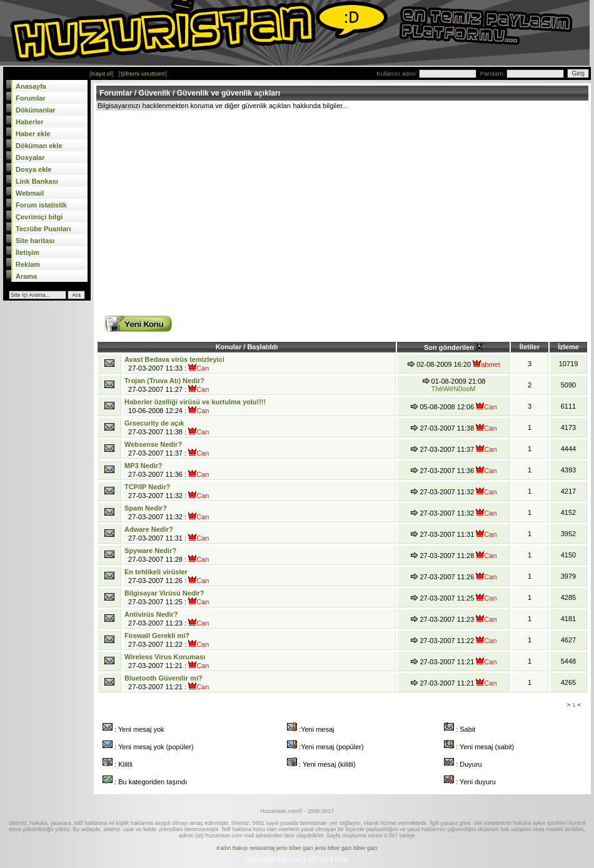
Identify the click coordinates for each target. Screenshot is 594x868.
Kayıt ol (102, 73)
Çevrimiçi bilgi (39, 217)
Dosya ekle (33, 169)
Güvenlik (155, 93)
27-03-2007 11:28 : (167, 555)
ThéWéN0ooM (454, 389)
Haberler (30, 122)
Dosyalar (30, 157)
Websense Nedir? (153, 444)
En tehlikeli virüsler (156, 572)
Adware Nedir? (149, 529)
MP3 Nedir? (143, 466)
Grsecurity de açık (154, 423)
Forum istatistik (41, 205)
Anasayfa (31, 86)
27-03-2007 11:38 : (167, 427)
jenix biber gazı (295, 848)
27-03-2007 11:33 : (174, 364)
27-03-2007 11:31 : (167, 534)
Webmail (30, 193)
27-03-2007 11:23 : (167, 619)
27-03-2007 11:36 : (167, 470)
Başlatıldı (262, 347)
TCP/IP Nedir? (147, 487)
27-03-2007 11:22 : (167, 640)
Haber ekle (33, 134)
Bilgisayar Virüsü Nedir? (164, 593)
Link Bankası (37, 181)
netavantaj (262, 848)
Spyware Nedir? (150, 551)
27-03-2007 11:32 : (167, 491)
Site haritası (35, 241)
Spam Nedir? (146, 508)
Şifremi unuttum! (143, 73)
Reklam (28, 264)
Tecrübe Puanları (43, 229)
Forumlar (31, 98)
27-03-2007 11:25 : (167, 597)
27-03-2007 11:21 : (167, 661)
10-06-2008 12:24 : (195, 406)
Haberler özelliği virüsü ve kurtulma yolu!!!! (195, 402)
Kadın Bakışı (232, 848)
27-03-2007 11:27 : (167, 385)
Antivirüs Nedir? (151, 614)
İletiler (530, 347)
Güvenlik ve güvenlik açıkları (229, 93)
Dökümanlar (36, 110)
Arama (26, 276)
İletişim (28, 252)
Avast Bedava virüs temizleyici (174, 359)
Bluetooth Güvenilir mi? (164, 678)
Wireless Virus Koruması (165, 657)
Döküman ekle (39, 146)
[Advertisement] (227, 204)
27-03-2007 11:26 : (167, 576)
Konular (230, 347)
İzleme (568, 347)
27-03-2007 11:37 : (167, 449)
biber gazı (365, 848)
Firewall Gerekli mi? (157, 636)
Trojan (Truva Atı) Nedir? (164, 381)
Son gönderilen (453, 347)
